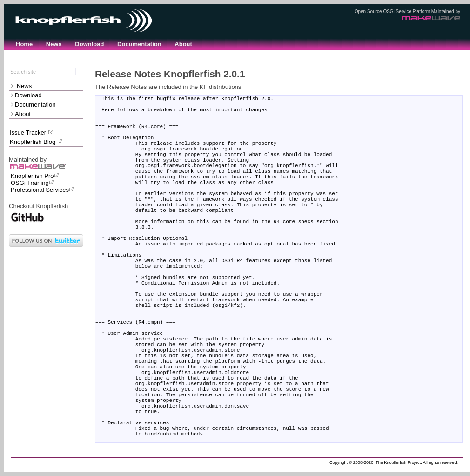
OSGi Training (33, 183)
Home (24, 44)
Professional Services (43, 190)
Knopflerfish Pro (35, 176)
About (183, 44)
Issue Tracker (32, 133)
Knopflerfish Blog (36, 142)
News (54, 44)
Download (89, 44)
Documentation (139, 44)
